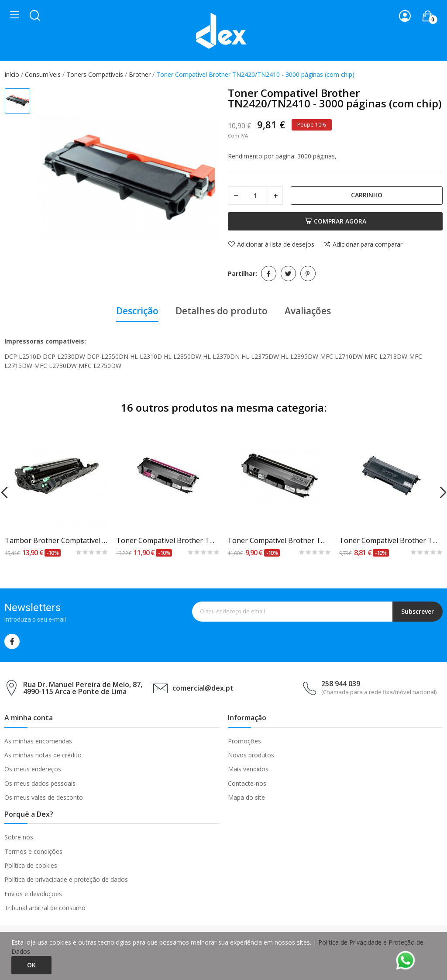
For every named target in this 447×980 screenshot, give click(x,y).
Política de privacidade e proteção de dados (66, 879)
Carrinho (367, 195)
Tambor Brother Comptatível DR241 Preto (57, 540)
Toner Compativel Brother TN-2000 (391, 540)
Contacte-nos (247, 783)
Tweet (288, 273)
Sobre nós (19, 837)
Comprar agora (335, 221)
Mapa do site (246, 797)
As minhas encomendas (38, 741)
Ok (31, 965)
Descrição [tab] (137, 311)
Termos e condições (33, 851)
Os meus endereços (33, 769)
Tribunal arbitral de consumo (45, 908)
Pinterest (308, 273)
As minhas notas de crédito (43, 755)
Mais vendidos (248, 769)
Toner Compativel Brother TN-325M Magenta (168, 540)
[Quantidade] (255, 196)
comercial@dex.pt (203, 688)
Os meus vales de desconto (44, 797)
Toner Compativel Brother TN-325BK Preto (279, 540)
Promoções (244, 741)
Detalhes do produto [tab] (222, 311)
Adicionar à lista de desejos (271, 244)
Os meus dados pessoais (40, 783)
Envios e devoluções (33, 894)
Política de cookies (31, 865)
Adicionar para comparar (363, 244)
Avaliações (308, 311)
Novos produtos (251, 755)
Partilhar (269, 273)
